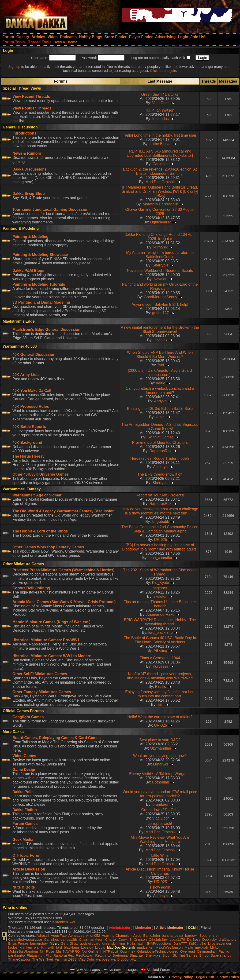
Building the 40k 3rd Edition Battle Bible (160, 409)
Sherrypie (160, 265)
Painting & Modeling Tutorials (39, 284)
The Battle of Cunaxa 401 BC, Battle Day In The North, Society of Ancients (160, 640)
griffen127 (160, 313)
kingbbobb (161, 522)
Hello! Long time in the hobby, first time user (160, 135)
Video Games (24, 756)
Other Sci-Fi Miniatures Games (40, 674)
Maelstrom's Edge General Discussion (46, 330)
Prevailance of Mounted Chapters (160, 443)
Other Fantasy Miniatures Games (42, 692)
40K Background (27, 443)
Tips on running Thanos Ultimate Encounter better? (160, 604)
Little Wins (160, 855)
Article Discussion (29, 869)
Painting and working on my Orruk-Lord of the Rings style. (160, 286)
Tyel (160, 365)
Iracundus (161, 119)
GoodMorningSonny (161, 297)
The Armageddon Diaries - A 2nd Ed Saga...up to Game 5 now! (160, 427)
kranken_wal (65, 922)
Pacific (160, 687)
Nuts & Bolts (24, 887)
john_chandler (160, 558)
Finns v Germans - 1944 (160, 658)
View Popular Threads (32, 108)
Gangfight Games (28, 717)
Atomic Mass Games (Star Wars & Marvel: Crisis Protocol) (64, 602)
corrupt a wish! (160, 824)
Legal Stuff (205, 977)
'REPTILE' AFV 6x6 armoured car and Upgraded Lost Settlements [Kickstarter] (160, 153)
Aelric (160, 383)
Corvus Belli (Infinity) (31, 588)
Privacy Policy (181, 977)
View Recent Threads (31, 97)
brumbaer (160, 804)
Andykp (160, 401)
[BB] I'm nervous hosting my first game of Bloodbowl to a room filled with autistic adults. (160, 547)
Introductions (24, 133)
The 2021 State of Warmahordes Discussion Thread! (160, 572)
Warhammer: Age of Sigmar (37, 495)
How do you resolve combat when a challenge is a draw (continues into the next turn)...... (160, 511)
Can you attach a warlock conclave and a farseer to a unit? (160, 391)
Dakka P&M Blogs (28, 271)
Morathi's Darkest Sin (161, 204)
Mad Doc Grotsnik (161, 182)
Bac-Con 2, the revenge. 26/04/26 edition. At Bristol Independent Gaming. (160, 171)
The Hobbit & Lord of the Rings (40, 531)
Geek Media (23, 840)
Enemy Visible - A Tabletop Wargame (160, 774)
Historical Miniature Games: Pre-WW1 (46, 640)
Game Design (24, 770)
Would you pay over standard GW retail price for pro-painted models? (160, 794)
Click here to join (163, 71)
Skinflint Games (161, 437)
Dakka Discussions (30, 169)
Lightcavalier (161, 222)
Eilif (161, 705)
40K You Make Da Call (32, 391)
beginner (160, 588)
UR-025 (160, 540)
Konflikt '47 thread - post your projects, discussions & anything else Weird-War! (160, 676)
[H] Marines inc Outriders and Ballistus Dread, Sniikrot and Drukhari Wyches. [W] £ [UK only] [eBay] (160, 191)
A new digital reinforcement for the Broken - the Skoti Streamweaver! (160, 330)
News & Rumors (27, 153)
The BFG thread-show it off (160, 474)
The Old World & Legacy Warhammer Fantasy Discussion (64, 511)
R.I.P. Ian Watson (160, 110)
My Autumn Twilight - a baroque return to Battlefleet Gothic (160, 255)
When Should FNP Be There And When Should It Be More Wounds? (160, 355)
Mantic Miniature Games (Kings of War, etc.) (51, 622)
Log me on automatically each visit (158, 58)
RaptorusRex (160, 451)
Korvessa (160, 666)
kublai (161, 417)
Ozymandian (161, 748)
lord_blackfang (161, 632)
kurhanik (160, 247)
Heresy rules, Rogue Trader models (160, 458)
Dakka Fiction (25, 810)
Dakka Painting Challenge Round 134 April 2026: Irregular (160, 237)
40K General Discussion (34, 355)
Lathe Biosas (160, 144)
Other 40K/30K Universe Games (41, 474)
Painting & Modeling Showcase (40, 255)
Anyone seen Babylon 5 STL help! (160, 304)
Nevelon (160, 279)
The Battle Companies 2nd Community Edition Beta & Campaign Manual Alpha (160, 529)
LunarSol (161, 764)
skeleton (161, 596)
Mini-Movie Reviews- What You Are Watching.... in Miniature (160, 840)
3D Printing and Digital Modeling (41, 302)
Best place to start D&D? (160, 740)
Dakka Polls (23, 792)
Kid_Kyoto (160, 583)
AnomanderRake (160, 614)
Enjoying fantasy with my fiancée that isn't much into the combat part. (160, 694)
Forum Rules (228, 977)
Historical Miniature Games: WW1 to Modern (52, 656)
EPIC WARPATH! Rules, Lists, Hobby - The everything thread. (160, 622)
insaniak (160, 340)
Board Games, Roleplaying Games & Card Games (56, 738)
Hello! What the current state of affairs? (160, 717)
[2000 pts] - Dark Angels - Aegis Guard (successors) (160, 373)
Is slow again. (160, 887)
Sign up (14, 67)
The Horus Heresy (28, 456)
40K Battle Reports (29, 427)
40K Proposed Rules (31, 406)
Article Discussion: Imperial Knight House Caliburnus (160, 871)
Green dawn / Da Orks (160, 94)
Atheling (160, 650)
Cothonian (160, 782)
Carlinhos (161, 164)
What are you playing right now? (160, 756)
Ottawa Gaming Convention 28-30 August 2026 (160, 212)
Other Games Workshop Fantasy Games (48, 547)
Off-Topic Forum (27, 855)
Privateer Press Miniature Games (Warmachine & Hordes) (63, 570)
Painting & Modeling (30, 237)
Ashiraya (160, 467)
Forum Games (25, 824)
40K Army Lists (26, 375)
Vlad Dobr (160, 103)
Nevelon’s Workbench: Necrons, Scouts (160, 271)
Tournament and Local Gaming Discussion (50, 209)
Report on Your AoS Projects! (160, 495)
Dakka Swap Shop (29, 194)
